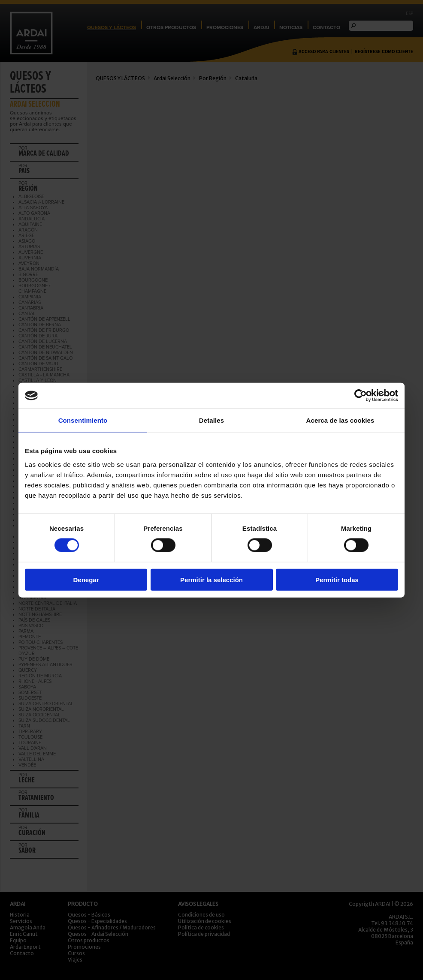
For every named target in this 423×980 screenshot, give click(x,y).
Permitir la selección (211, 579)
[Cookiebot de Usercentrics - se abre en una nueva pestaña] (361, 396)
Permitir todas (337, 579)
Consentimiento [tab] (83, 420)
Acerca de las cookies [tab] (340, 420)
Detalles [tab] (211, 420)
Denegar (86, 579)
